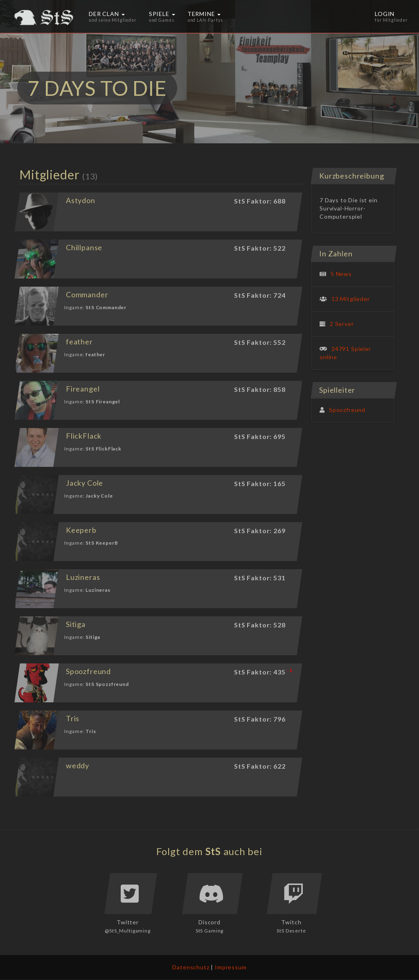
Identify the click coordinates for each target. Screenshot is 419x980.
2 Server (342, 324)
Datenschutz (191, 967)
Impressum (231, 967)
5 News (341, 274)
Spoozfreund (347, 410)
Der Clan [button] (113, 16)
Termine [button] (205, 16)
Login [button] (391, 16)
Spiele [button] (162, 16)
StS (213, 851)
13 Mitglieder (351, 299)
